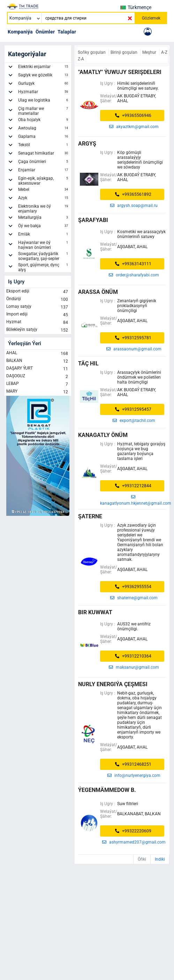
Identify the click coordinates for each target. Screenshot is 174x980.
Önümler (45, 32)
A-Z (164, 52)
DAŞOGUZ (38, 377)
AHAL (38, 354)
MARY (38, 392)
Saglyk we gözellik (44, 76)
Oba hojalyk (44, 121)
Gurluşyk (44, 84)
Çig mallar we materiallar (44, 111)
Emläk (44, 235)
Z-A (81, 59)
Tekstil (44, 146)
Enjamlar (44, 171)
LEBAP (38, 384)
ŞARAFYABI (93, 220)
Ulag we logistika (44, 101)
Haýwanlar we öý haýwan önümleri (44, 245)
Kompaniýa (20, 32)
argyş (87, 144)
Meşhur (150, 52)
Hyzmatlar (44, 93)
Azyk (44, 199)
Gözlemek (151, 18)
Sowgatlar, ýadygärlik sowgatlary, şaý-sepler (44, 256)
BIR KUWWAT (95, 612)
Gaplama (44, 138)
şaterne (90, 516)
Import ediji (38, 315)
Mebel (44, 191)
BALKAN (38, 361)
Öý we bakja (44, 227)
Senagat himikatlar (44, 154)
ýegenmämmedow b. (107, 790)
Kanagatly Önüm (103, 435)
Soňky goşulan (92, 52)
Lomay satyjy (38, 307)
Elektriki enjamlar (44, 68)
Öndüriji (38, 299)
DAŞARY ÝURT (38, 369)
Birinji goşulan (124, 52)
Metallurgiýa (44, 218)
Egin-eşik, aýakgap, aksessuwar (44, 181)
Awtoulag (44, 129)
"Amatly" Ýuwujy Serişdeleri (120, 72)
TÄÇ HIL (88, 363)
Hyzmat (38, 322)
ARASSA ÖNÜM (98, 292)
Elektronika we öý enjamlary (44, 209)
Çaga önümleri (44, 163)
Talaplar (67, 32)
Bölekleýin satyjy (38, 330)
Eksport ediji (38, 292)
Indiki (160, 859)
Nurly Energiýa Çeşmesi (113, 684)
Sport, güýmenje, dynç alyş (44, 267)
